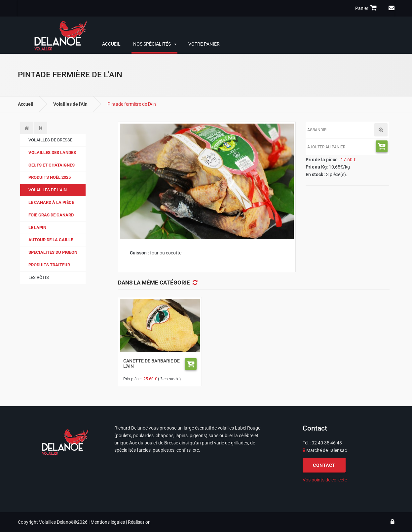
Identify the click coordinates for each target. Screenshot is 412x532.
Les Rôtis (39, 277)
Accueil (111, 44)
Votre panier (204, 44)
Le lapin (37, 228)
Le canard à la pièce (51, 202)
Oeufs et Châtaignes (52, 165)
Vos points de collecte (325, 480)
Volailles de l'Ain (70, 104)
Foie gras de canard (51, 215)
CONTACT (324, 465)
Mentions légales (108, 522)
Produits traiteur (49, 265)
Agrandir (317, 130)
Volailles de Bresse (50, 140)
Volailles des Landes (52, 152)
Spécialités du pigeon (53, 252)
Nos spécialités (152, 44)
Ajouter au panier (326, 147)
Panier (367, 8)
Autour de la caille (51, 240)
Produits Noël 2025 (50, 177)
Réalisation (139, 522)
